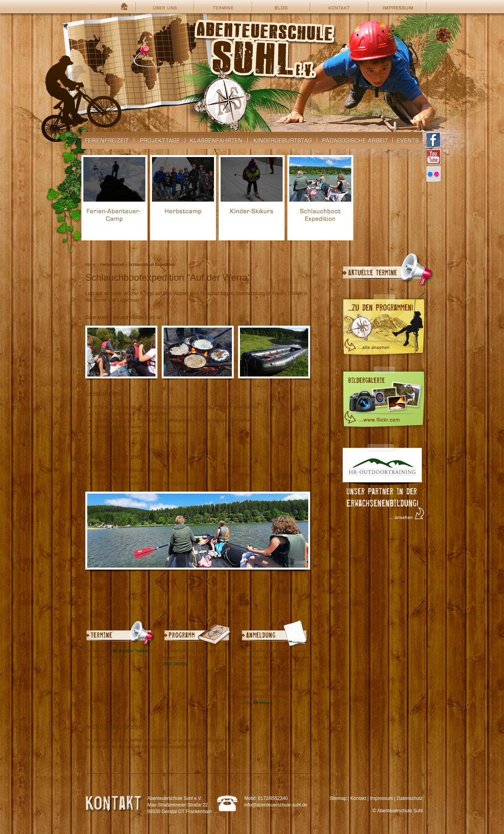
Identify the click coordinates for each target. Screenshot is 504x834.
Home (91, 265)
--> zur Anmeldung (256, 703)
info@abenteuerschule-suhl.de (276, 805)
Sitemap (338, 798)
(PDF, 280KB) (175, 664)
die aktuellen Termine (130, 651)
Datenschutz (410, 798)
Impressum (381, 798)
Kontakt (358, 798)
